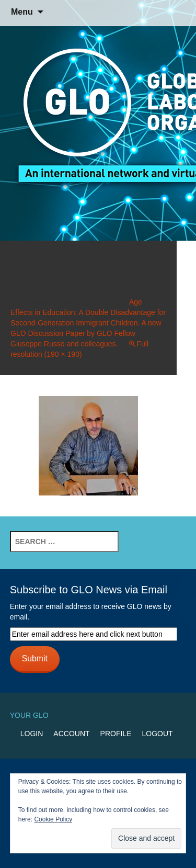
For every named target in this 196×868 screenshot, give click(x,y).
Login (32, 734)
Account (71, 734)
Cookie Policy (53, 819)
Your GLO (29, 715)
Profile (116, 734)
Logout (157, 734)
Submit (35, 658)
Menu (22, 12)
